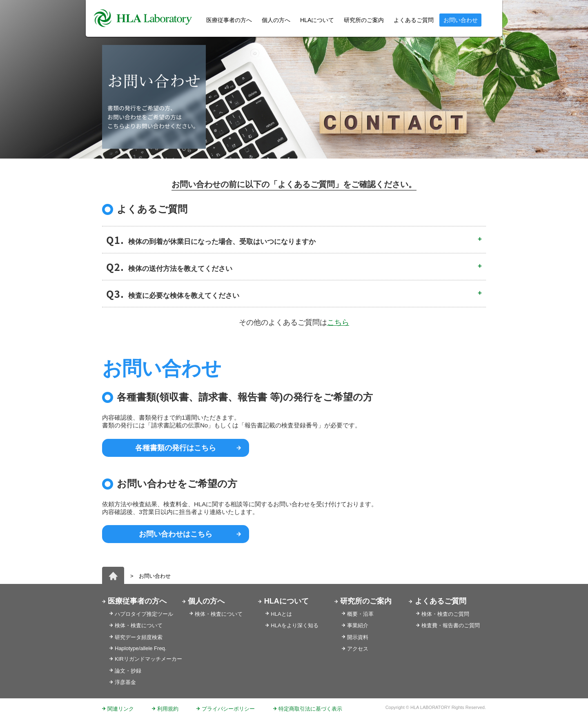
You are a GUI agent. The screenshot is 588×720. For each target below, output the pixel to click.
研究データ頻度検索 (139, 637)
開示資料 (358, 637)
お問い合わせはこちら (176, 534)
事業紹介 (358, 625)
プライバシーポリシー (228, 709)
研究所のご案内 (364, 20)
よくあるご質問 (414, 20)
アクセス (358, 649)
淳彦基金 (125, 682)
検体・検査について (139, 625)
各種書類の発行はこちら (176, 448)
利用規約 (168, 709)
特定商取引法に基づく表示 (310, 709)
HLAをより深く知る (294, 625)
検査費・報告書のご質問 (451, 625)
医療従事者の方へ (137, 601)
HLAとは (281, 614)
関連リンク (121, 709)
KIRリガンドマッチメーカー (148, 659)
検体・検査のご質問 (445, 614)
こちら (338, 322)
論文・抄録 (128, 671)
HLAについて (286, 601)
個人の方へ (276, 20)
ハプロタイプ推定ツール (144, 614)
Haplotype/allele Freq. (140, 648)
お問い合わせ (461, 20)
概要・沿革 (360, 614)
